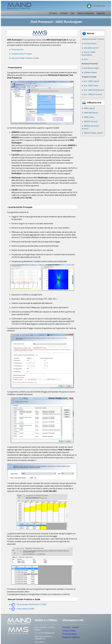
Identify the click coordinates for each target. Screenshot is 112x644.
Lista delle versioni (91, 48)
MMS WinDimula (91, 113)
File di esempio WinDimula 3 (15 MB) (31, 604)
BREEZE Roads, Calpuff (93, 133)
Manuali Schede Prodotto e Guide (25, 58)
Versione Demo (90, 43)
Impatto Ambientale (85, 13)
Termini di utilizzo (70, 634)
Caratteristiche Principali (22, 54)
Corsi (86, 59)
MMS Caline (89, 117)
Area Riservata (96, 6)
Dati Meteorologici (91, 68)
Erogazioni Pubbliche (71, 637)
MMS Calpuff (89, 108)
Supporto (101, 13)
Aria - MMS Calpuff (91, 81)
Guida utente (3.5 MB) (25, 609)
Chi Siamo (53, 13)
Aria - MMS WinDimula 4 (93, 90)
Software (64, 13)
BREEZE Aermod (90, 121)
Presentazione (17, 49)
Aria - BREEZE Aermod (92, 94)
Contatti (75, 627)
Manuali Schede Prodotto (94, 39)
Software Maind (90, 72)
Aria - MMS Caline (91, 86)
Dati (72, 13)
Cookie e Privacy (69, 631)
